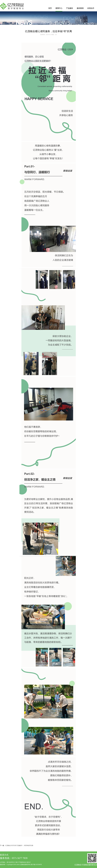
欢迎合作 (91, 8)
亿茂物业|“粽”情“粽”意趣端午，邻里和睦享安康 (19, 845)
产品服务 (70, 8)
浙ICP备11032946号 (36, 865)
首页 (50, 8)
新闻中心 (59, 8)
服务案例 (80, 8)
